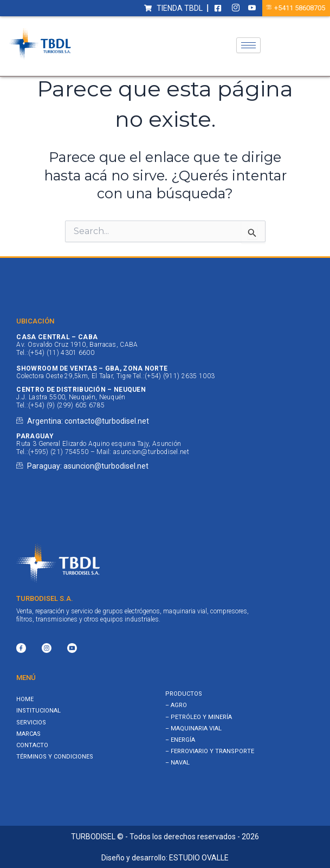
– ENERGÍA (180, 740)
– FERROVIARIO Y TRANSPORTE (210, 751)
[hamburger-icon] (248, 45)
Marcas (28, 734)
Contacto (32, 745)
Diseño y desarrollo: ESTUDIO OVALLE (165, 858)
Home (25, 699)
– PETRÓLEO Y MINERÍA (199, 717)
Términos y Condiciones (55, 757)
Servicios (31, 723)
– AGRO (176, 705)
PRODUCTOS (184, 694)
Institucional (38, 711)
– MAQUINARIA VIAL (193, 728)
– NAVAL (177, 763)
